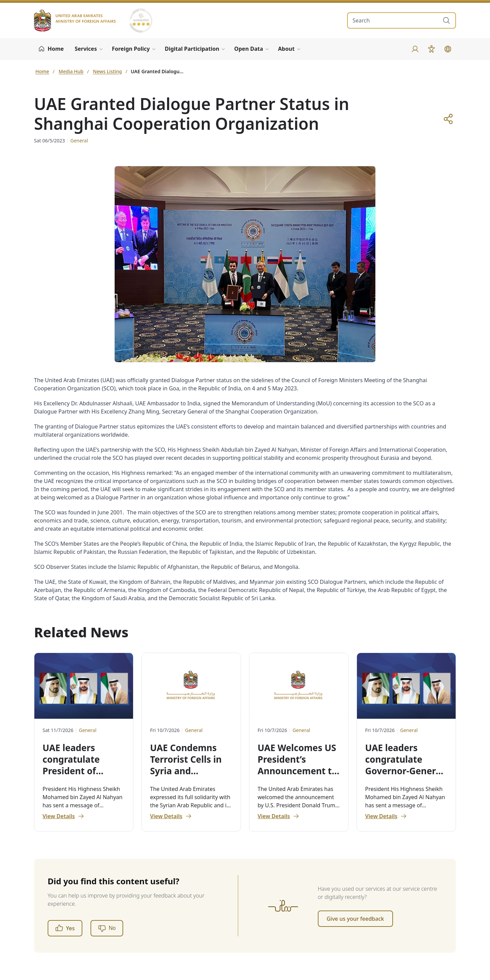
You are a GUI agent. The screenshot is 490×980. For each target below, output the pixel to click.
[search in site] (395, 20)
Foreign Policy (131, 49)
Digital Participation (192, 49)
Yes (65, 928)
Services (86, 49)
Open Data (249, 49)
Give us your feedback (355, 919)
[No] (107, 928)
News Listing (107, 71)
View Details (63, 816)
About (286, 49)
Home (42, 71)
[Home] (51, 49)
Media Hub (71, 71)
